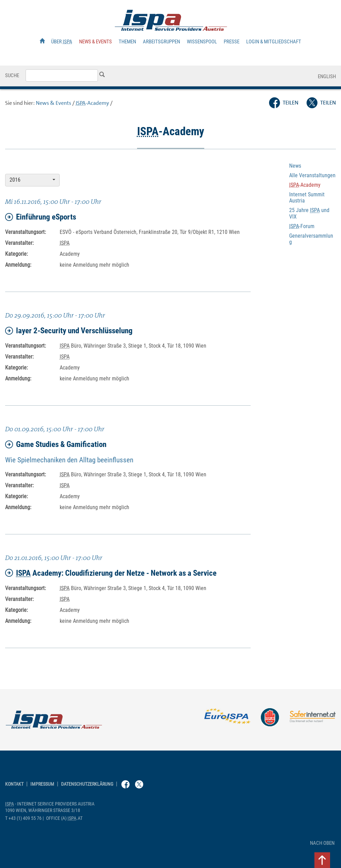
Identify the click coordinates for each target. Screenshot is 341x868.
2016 (32, 180)
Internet (307, 198)
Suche (12, 75)
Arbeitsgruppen (161, 42)
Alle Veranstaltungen (312, 175)
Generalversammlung (311, 239)
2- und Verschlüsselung (69, 331)
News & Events (95, 42)
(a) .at (64, 818)
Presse (232, 42)
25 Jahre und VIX (309, 213)
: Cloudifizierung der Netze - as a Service (111, 573)
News (295, 166)
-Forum (302, 226)
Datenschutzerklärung (87, 784)
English (327, 76)
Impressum (42, 784)
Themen (127, 42)
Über (62, 42)
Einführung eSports (41, 217)
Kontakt (14, 784)
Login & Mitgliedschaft (274, 42)
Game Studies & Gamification (56, 444)
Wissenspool (202, 42)
